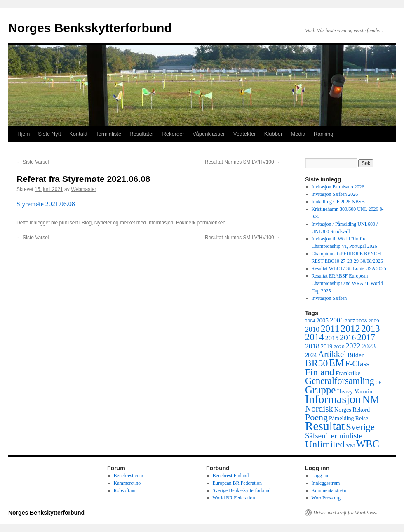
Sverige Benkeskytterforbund (242, 490)
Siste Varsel (33, 162)
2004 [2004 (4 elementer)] (310, 321)
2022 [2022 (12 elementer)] (353, 346)
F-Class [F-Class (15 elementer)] (358, 364)
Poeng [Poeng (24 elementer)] (316, 417)
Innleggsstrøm (326, 483)
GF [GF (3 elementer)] (378, 383)
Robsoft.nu (125, 490)
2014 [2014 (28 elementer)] (315, 337)
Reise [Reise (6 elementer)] (362, 418)
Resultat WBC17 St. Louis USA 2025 (349, 268)
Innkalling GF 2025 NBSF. (338, 202)
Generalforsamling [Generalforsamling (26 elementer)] (340, 381)
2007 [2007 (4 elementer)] (350, 321)
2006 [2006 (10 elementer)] (337, 320)
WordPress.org (326, 498)
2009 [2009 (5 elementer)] (373, 321)
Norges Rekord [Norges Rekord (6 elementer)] (352, 410)
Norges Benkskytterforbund (90, 28)
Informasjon (161, 223)
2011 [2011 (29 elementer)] (330, 328)
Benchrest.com (129, 476)
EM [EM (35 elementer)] (336, 363)
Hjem (23, 134)
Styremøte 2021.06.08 (46, 204)
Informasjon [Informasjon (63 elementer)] (333, 399)
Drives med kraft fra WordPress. (345, 513)
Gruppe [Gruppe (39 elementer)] (320, 390)
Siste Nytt (49, 134)
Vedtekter (245, 134)
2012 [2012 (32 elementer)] (350, 328)
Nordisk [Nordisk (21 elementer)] (319, 409)
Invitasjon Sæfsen (329, 298)
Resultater (142, 134)
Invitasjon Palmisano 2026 (338, 187)
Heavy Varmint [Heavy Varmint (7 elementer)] (355, 391)
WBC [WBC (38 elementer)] (368, 444)
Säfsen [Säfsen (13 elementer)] (315, 436)
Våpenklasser (209, 134)
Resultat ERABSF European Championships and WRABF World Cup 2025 (347, 283)
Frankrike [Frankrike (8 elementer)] (348, 373)
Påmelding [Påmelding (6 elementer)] (342, 418)
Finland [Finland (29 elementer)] (320, 372)
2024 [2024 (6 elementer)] (311, 355)
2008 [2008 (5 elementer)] (362, 321)
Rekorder (173, 134)
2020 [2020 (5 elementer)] (339, 347)
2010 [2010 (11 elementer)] (312, 329)
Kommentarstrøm (329, 490)
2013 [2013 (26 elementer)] (371, 328)
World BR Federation (234, 498)
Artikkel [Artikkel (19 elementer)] (332, 354)
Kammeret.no (127, 483)
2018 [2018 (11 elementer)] (312, 346)
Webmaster (83, 189)
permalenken (211, 223)
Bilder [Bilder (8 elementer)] (356, 355)
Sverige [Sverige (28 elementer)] (360, 427)
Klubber (274, 134)
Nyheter (103, 223)
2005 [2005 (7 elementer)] (322, 320)
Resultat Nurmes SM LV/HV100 (243, 162)
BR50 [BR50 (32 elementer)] (316, 363)
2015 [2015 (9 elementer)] (332, 338)
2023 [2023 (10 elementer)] (369, 346)
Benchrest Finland (231, 476)
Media (298, 134)
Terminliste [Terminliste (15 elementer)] (344, 436)
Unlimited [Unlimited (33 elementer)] (325, 444)
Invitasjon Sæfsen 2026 (335, 194)
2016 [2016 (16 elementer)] (348, 338)
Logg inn (321, 476)
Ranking (324, 134)
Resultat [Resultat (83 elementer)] (325, 426)
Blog (87, 223)
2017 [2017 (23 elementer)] (366, 337)
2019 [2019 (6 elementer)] (326, 346)
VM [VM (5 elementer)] (351, 446)
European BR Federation (237, 483)
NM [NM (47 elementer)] (371, 399)
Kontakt (78, 134)
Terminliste (108, 134)
